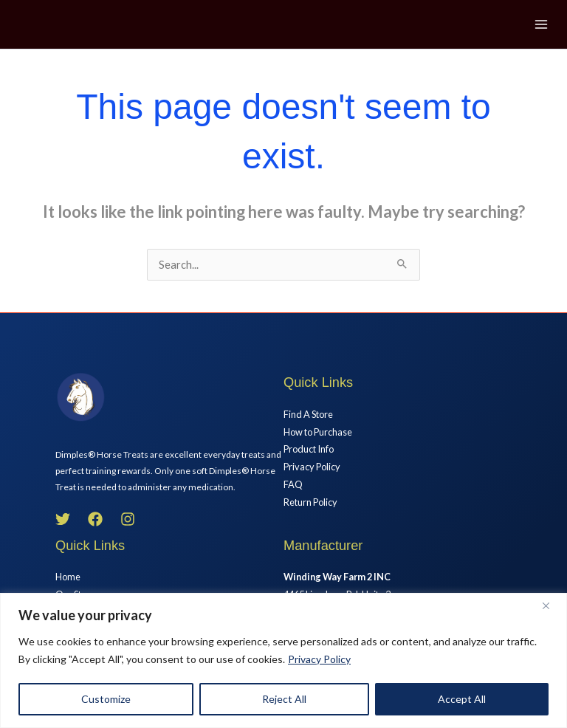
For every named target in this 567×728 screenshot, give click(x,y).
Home (68, 577)
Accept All (462, 699)
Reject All (284, 699)
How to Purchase (318, 432)
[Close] (551, 605)
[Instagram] (128, 519)
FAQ (293, 484)
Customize (106, 699)
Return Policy (310, 502)
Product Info (309, 449)
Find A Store (308, 414)
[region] (283, 660)
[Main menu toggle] (541, 24)
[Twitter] (63, 519)
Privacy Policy (319, 659)
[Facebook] (95, 519)
